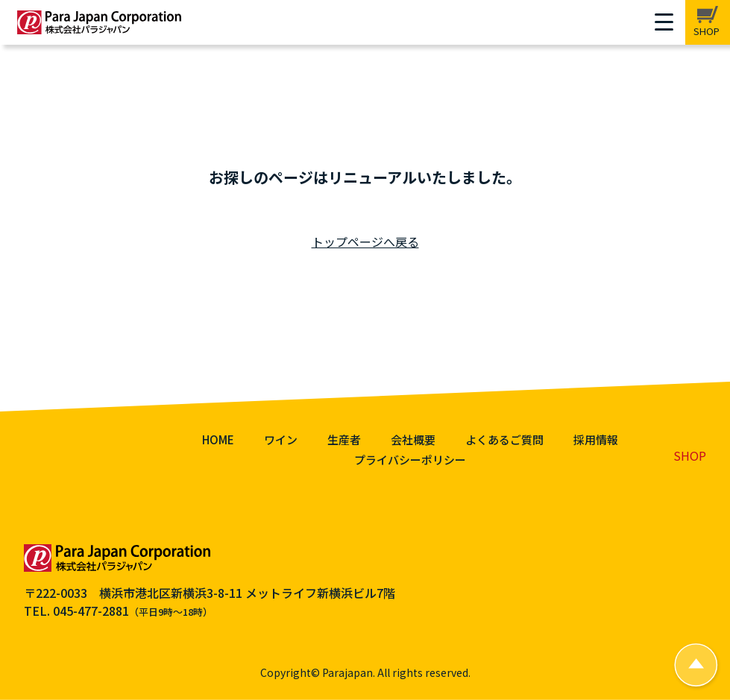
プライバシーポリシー (410, 460)
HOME (218, 439)
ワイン (281, 439)
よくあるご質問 (504, 439)
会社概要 (413, 439)
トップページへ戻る (365, 242)
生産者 (344, 439)
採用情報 (596, 439)
